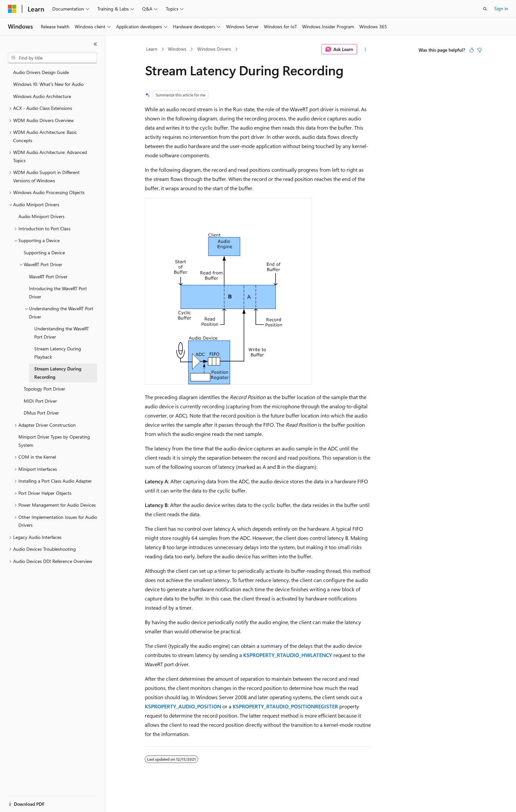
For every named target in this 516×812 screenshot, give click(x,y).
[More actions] (365, 49)
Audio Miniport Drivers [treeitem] (41, 216)
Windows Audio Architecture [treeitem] (42, 96)
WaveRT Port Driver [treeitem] (48, 277)
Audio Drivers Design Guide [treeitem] (41, 72)
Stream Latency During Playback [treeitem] (58, 353)
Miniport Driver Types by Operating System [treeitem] (54, 441)
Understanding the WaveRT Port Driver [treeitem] (62, 333)
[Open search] (485, 9)
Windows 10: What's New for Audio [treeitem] (48, 84)
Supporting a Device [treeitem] (44, 253)
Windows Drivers (214, 49)
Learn (152, 49)
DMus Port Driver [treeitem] (41, 413)
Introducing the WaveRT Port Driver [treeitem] (58, 292)
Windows (177, 49)
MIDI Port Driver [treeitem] (40, 401)
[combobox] (52, 58)
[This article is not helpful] (479, 50)
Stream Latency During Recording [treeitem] (58, 373)
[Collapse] (95, 44)
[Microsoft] (12, 9)
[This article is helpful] (472, 50)
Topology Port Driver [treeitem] (44, 389)
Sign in (501, 8)
